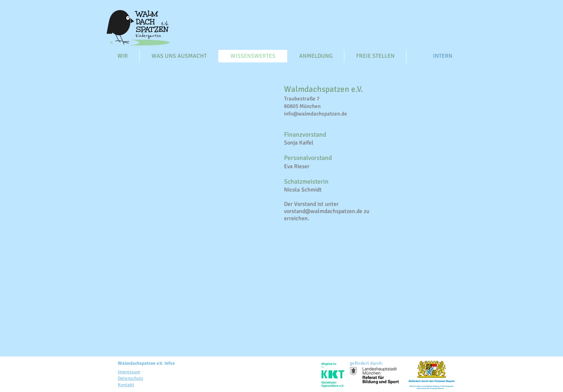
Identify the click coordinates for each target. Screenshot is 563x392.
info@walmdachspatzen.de (316, 114)
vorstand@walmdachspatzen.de (323, 211)
